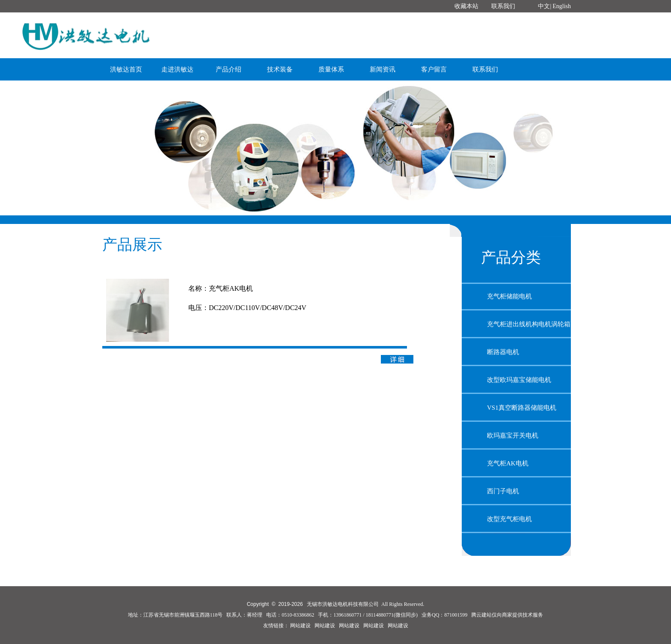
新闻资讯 (383, 69)
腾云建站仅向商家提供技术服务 (507, 615)
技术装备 (280, 69)
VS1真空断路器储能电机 (522, 408)
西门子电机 (503, 491)
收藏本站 (466, 6)
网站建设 (300, 626)
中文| (545, 6)
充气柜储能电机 (509, 296)
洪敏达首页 (126, 69)
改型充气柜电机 (509, 519)
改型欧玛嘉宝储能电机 (519, 380)
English (562, 6)
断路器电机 (503, 352)
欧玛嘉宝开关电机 (513, 435)
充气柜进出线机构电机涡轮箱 (529, 324)
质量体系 (331, 69)
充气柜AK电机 (508, 463)
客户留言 (434, 69)
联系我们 (503, 6)
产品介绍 (229, 69)
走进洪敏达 (177, 69)
